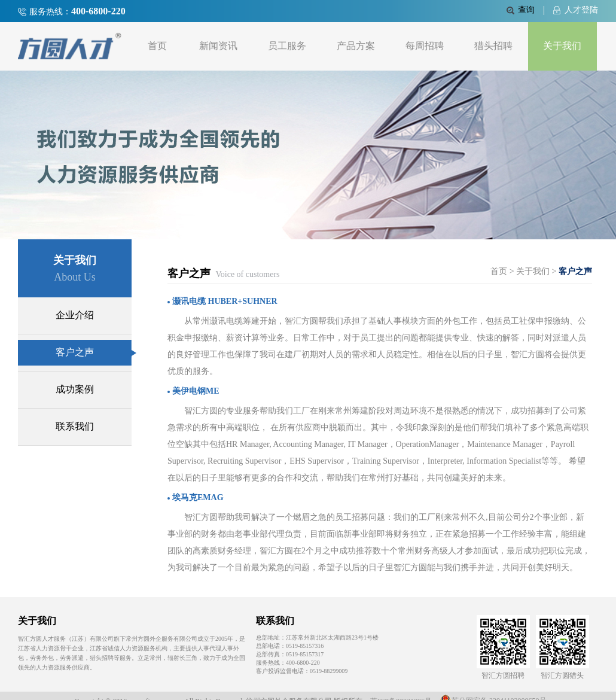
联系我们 (75, 426)
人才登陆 (576, 10)
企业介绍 (75, 315)
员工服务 (287, 46)
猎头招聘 (493, 46)
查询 (521, 10)
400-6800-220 (98, 11)
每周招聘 (425, 46)
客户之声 (94, 352)
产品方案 (356, 46)
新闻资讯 (218, 46)
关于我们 (562, 46)
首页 (157, 46)
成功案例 (75, 389)
